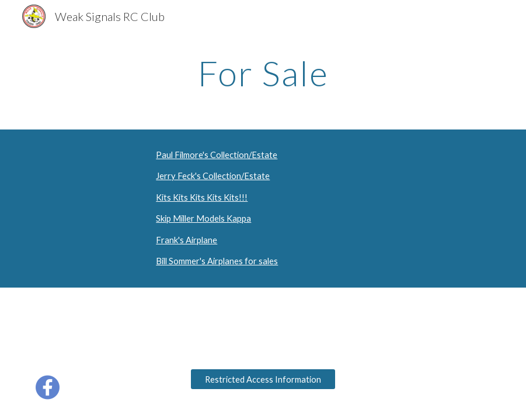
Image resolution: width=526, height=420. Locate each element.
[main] (263, 73)
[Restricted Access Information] (263, 379)
